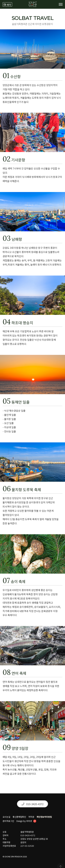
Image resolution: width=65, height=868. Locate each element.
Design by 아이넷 (26, 821)
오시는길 (6, 817)
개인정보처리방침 (44, 817)
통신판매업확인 (19, 817)
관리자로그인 (8, 821)
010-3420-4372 (33, 804)
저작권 (31, 817)
